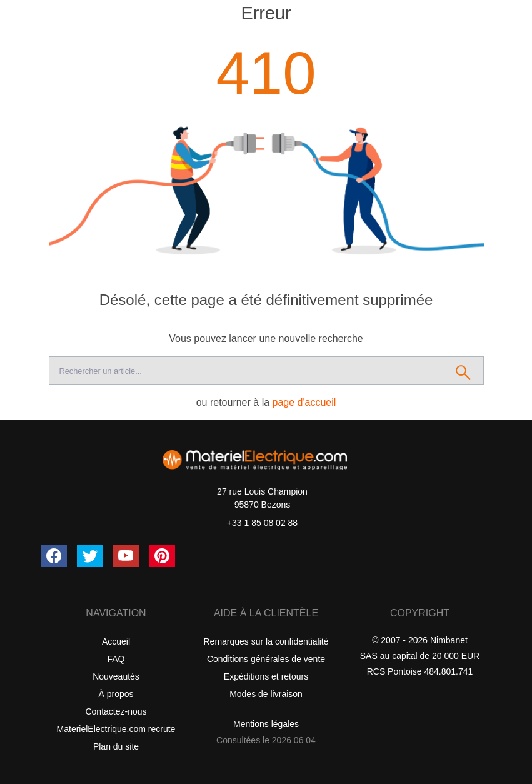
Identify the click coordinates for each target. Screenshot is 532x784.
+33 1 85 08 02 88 (262, 523)
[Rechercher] (464, 371)
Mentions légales (266, 724)
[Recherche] (246, 371)
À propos (116, 694)
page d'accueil (304, 402)
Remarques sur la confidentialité (266, 641)
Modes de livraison (266, 694)
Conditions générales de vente (266, 659)
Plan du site (116, 746)
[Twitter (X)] (90, 556)
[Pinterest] (162, 556)
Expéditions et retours (266, 676)
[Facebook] (54, 556)
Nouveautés (116, 676)
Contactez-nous (116, 711)
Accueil (116, 641)
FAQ (116, 659)
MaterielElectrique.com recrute (116, 729)
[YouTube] (126, 556)
